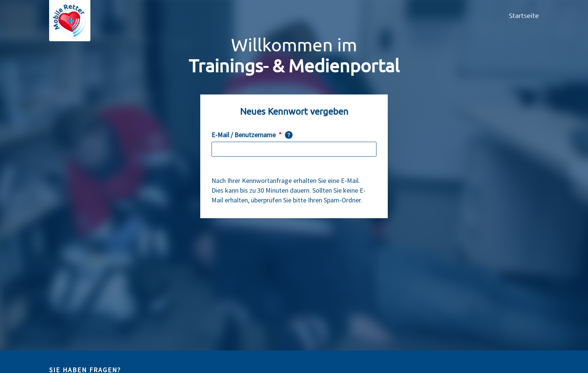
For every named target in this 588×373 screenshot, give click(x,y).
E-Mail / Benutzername (247, 135)
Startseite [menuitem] (524, 15)
